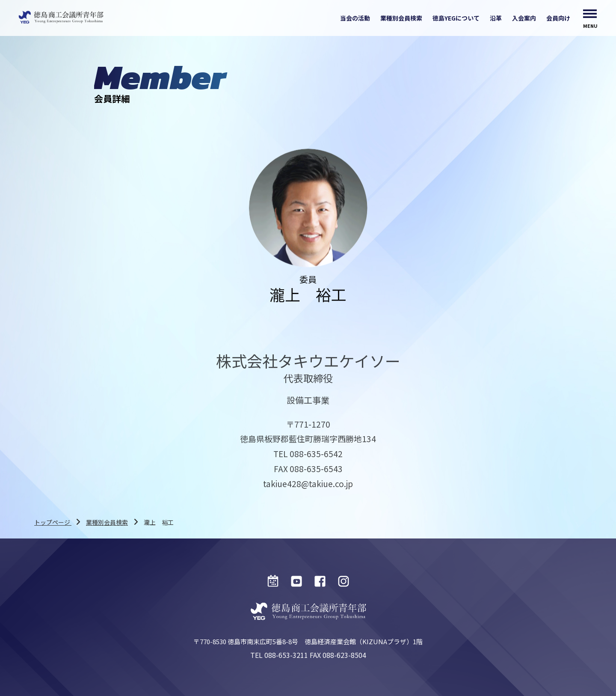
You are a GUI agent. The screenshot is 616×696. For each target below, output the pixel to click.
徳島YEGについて (456, 18)
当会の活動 (355, 18)
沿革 (496, 18)
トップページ (53, 522)
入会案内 (524, 18)
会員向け (558, 18)
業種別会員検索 (401, 18)
